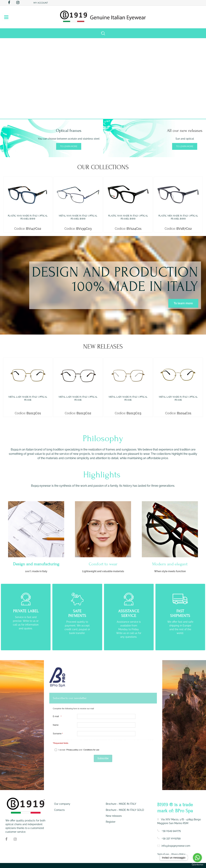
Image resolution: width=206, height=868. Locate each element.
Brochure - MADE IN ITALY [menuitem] (121, 804)
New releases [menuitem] (114, 816)
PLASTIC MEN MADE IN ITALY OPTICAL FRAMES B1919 (178, 217)
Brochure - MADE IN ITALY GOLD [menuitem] (125, 810)
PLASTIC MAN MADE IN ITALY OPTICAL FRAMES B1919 (28, 217)
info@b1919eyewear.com (176, 846)
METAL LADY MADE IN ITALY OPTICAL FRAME (28, 398)
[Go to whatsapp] (197, 858)
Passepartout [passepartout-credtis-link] (109, 865)
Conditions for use (91, 750)
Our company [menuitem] (62, 804)
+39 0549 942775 (171, 831)
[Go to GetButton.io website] (197, 864)
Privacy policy (72, 750)
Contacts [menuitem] (59, 810)
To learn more (69, 146)
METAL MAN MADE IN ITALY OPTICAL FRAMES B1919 (78, 217)
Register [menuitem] (111, 822)
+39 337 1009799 (171, 838)
